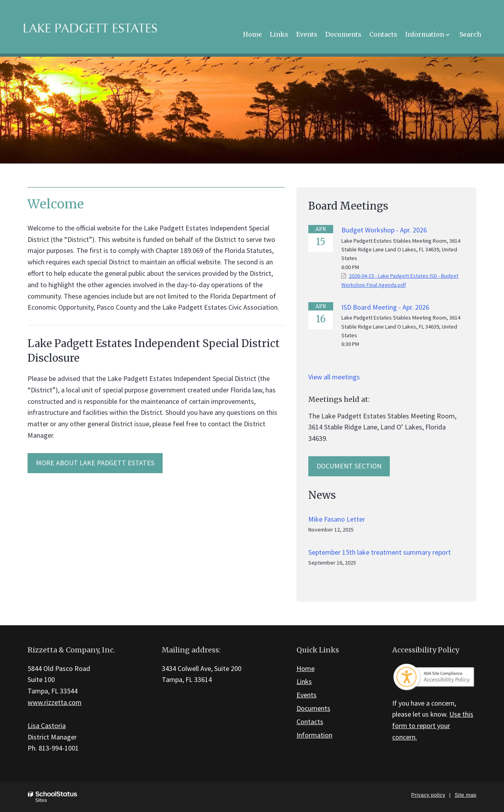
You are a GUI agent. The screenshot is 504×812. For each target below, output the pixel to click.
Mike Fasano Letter (337, 519)
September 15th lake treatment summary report (380, 552)
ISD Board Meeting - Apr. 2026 (385, 307)
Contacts (310, 722)
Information (314, 735)
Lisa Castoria (47, 726)
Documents (313, 708)
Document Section (349, 466)
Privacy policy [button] (428, 795)
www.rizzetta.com (55, 702)
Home (306, 668)
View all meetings (334, 377)
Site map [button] (466, 795)
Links (304, 681)
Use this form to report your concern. (433, 726)
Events (307, 695)
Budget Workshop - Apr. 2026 (384, 230)
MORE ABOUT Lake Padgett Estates (95, 463)
